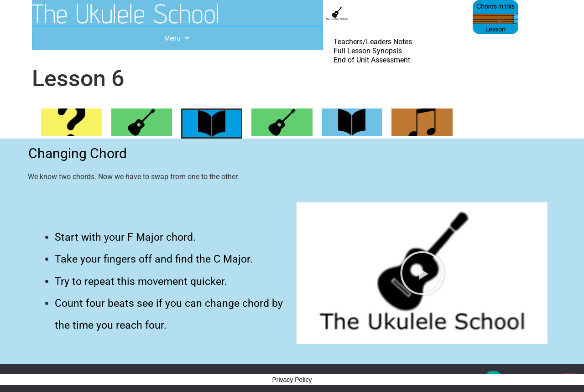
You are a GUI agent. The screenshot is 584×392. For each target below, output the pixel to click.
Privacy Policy (292, 380)
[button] (422, 273)
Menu (178, 38)
